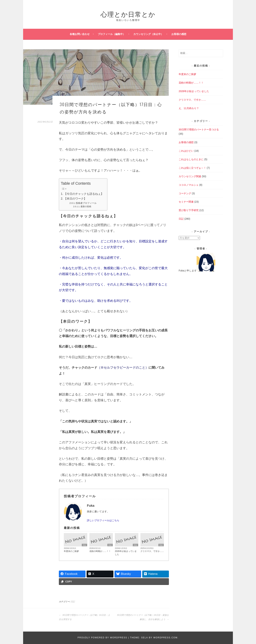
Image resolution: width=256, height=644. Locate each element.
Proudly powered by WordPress (102, 638)
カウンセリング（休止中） (148, 34)
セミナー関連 (186, 202)
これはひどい (186, 151)
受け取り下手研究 (189, 210)
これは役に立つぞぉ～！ (192, 168)
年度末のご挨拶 (71, 551)
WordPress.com (165, 638)
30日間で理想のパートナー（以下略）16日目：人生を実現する (84, 617)
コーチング (185, 193)
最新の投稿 (86, 207)
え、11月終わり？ (189, 108)
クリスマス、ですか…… (152, 551)
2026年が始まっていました (126, 553)
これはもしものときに (191, 159)
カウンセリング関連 (190, 176)
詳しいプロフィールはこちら (103, 520)
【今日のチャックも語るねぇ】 (84, 194)
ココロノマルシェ (189, 185)
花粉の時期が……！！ (100, 551)
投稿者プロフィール (86, 203)
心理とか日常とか (128, 14)
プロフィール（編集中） (111, 34)
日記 (84, 545)
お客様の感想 (179, 34)
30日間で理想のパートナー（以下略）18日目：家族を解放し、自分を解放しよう (143, 617)
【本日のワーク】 (75, 199)
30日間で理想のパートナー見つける (199, 130)
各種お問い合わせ (80, 34)
